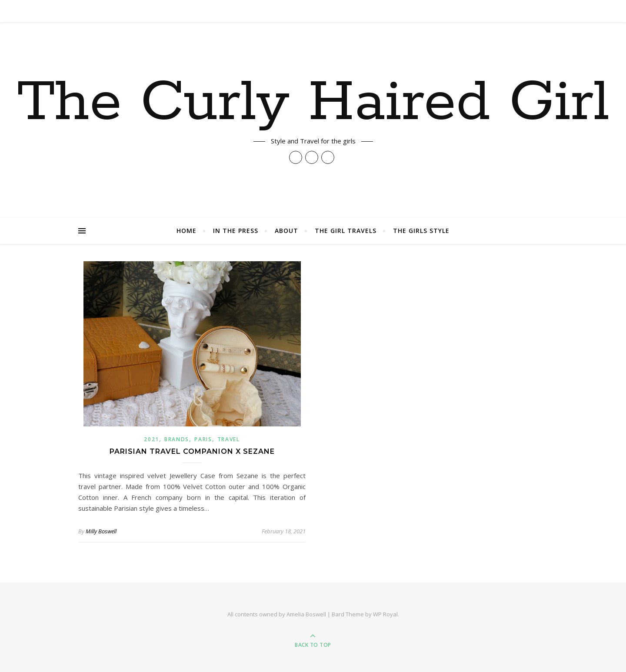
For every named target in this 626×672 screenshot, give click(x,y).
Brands (177, 439)
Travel (229, 439)
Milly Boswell (101, 531)
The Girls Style (421, 231)
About (286, 231)
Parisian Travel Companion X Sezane (192, 451)
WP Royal (385, 614)
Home (186, 231)
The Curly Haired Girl (313, 103)
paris (203, 439)
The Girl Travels (346, 231)
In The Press (236, 231)
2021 (152, 439)
